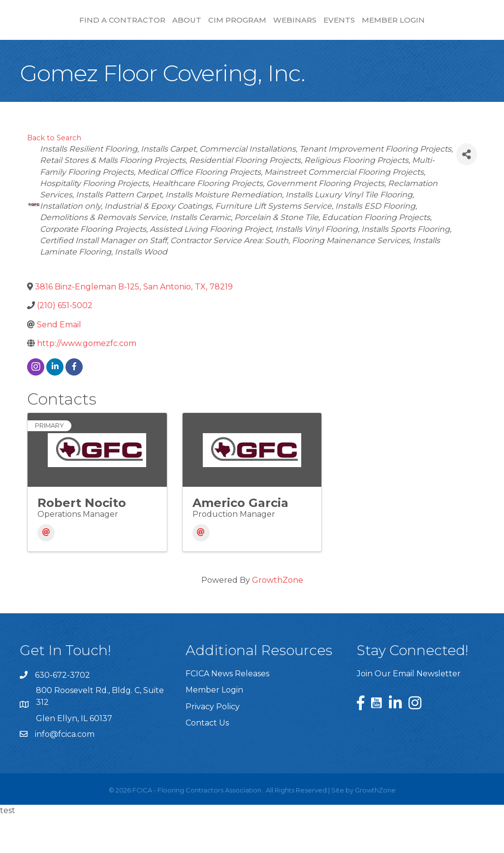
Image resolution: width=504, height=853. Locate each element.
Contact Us (207, 760)
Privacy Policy (213, 743)
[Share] (467, 191)
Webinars (413, 25)
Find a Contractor (74, 25)
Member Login (252, 57)
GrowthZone (278, 617)
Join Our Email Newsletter (409, 711)
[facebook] (74, 404)
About (139, 25)
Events (458, 25)
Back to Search (54, 175)
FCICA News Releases (227, 711)
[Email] (46, 570)
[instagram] (36, 404)
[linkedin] (55, 404)
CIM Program (189, 25)
